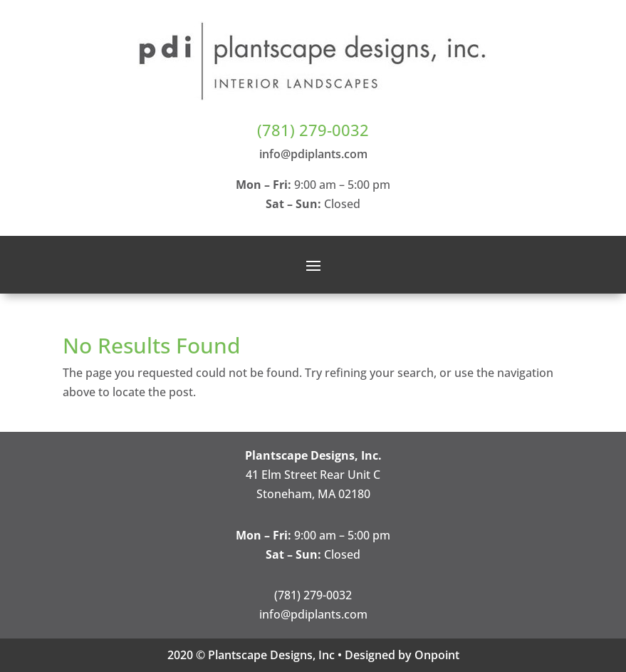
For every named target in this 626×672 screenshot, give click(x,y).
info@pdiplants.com (313, 154)
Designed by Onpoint (402, 655)
